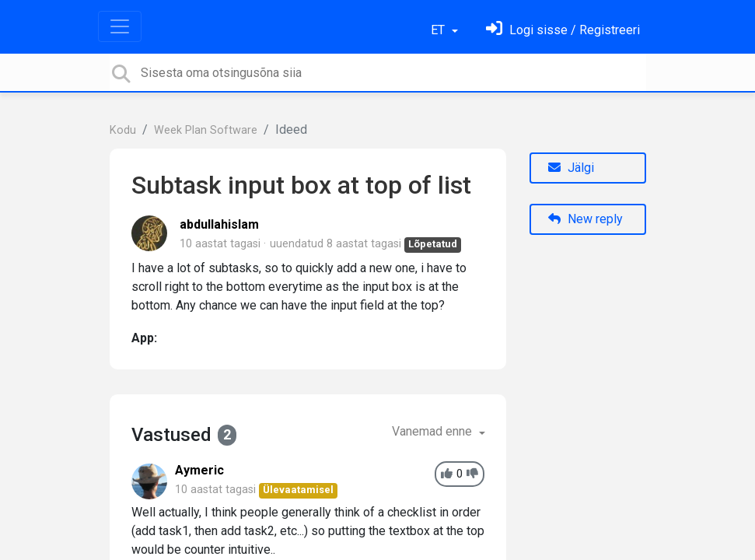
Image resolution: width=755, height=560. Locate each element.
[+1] (447, 474)
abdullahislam (219, 224)
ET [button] (439, 30)
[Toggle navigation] (120, 26)
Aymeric (199, 470)
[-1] (472, 474)
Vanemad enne (433, 431)
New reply (585, 219)
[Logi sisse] (563, 30)
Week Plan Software (206, 130)
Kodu (123, 130)
